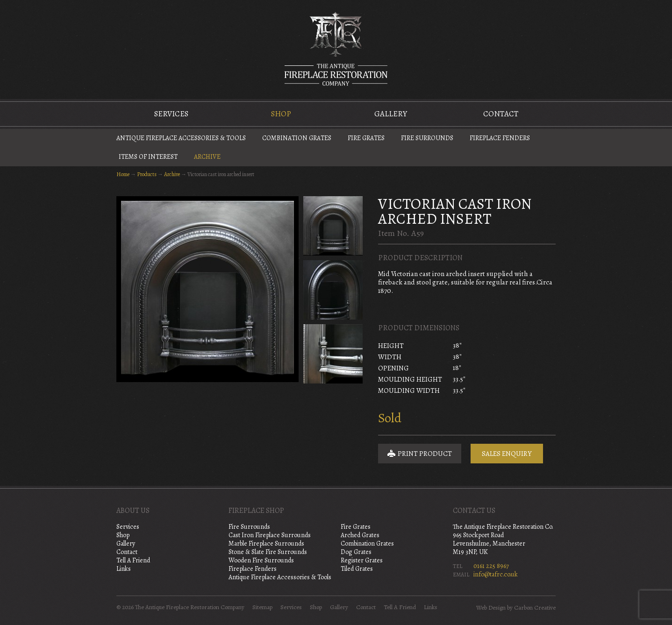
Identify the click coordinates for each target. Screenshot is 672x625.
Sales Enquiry (507, 454)
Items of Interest (148, 157)
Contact (501, 114)
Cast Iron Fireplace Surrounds (270, 535)
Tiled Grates (357, 569)
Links (124, 569)
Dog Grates (356, 552)
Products (147, 174)
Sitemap (262, 607)
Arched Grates (360, 535)
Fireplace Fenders (500, 138)
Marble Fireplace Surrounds (266, 543)
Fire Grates (366, 138)
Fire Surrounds (427, 138)
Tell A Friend (133, 560)
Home (123, 174)
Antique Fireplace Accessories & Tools (181, 138)
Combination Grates (297, 138)
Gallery (391, 114)
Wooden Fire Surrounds (261, 560)
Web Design (491, 608)
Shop (281, 114)
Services (171, 114)
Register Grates (362, 560)
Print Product (420, 454)
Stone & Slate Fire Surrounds (268, 552)
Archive (207, 157)
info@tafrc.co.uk (496, 574)
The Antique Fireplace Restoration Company (336, 49)
